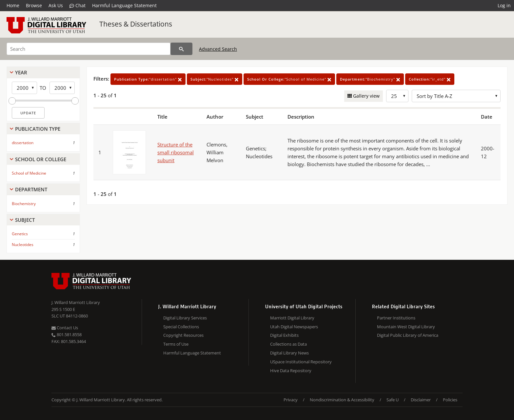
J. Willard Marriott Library (76, 302)
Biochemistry (24, 204)
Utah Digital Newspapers (294, 327)
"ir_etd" (430, 79)
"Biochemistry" (370, 79)
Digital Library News (289, 353)
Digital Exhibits (284, 335)
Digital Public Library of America (408, 335)
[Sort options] (456, 96)
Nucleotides (23, 245)
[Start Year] (24, 88)
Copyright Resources (183, 335)
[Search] (89, 49)
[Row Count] (397, 96)
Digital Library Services (185, 318)
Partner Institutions (396, 318)
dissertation (23, 143)
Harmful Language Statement (124, 5)
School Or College (41, 159)
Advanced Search (218, 49)
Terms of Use (176, 344)
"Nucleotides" (215, 79)
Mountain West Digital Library (406, 327)
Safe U (393, 400)
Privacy (291, 400)
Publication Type (38, 129)
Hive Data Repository (291, 371)
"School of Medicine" (289, 79)
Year (21, 72)
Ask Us (56, 5)
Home (13, 5)
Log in (504, 5)
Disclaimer (421, 400)
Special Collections (181, 327)
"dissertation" (148, 79)
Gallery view (366, 96)
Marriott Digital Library (292, 318)
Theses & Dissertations (136, 24)
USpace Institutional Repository (301, 362)
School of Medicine (29, 173)
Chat (78, 6)
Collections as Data (288, 344)
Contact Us (65, 328)
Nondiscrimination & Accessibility (342, 400)
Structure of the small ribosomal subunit (176, 152)
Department (31, 189)
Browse (34, 5)
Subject (25, 220)
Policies (450, 400)
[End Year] (62, 88)
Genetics (20, 234)
